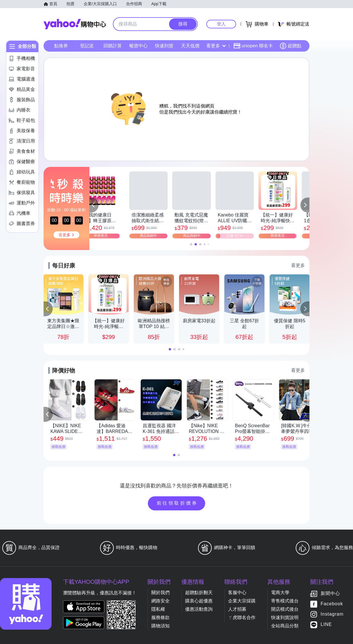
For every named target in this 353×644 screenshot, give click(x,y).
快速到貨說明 (285, 617)
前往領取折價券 (177, 503)
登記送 (87, 46)
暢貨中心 (138, 46)
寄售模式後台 (285, 601)
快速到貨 (164, 46)
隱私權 (158, 609)
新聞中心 (330, 594)
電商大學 (280, 593)
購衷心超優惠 (199, 601)
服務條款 (160, 617)
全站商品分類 (285, 626)
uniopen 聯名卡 (253, 46)
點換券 (61, 46)
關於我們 (160, 593)
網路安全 (160, 601)
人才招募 (237, 609)
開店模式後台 (285, 609)
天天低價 (190, 46)
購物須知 (160, 626)
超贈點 (291, 46)
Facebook (332, 604)
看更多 (216, 46)
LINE (326, 625)
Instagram (332, 614)
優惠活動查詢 (199, 609)
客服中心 (237, 593)
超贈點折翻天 (199, 593)
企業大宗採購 (242, 601)
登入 (221, 24)
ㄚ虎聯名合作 (242, 617)
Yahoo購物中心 (75, 24)
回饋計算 (113, 46)
